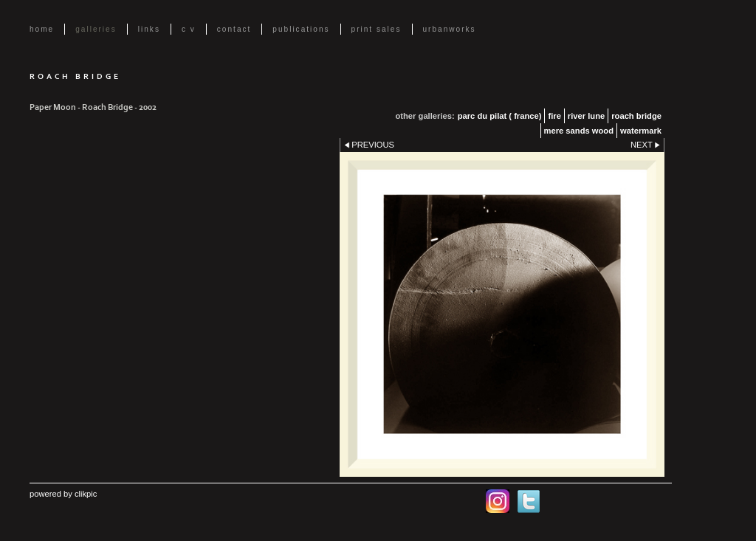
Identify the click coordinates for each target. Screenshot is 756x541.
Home (42, 29)
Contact (234, 29)
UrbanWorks (450, 29)
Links (149, 29)
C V (189, 29)
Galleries (96, 29)
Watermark (641, 131)
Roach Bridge (636, 116)
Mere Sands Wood (579, 131)
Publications (301, 29)
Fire (554, 116)
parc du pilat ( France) (500, 116)
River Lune (586, 116)
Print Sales (377, 29)
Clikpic (86, 494)
